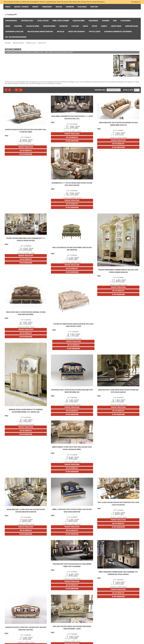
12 (21, 90)
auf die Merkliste (26, 150)
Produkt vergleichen (26, 147)
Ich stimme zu (136, 2)
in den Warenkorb (26, 154)
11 (16, 90)
